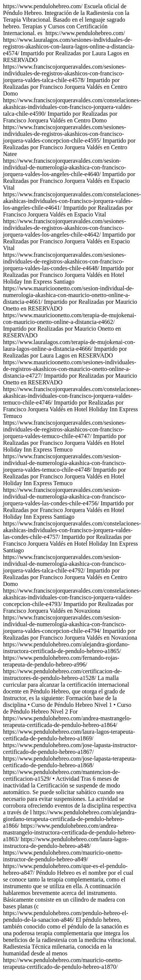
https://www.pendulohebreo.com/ (72, 322)
